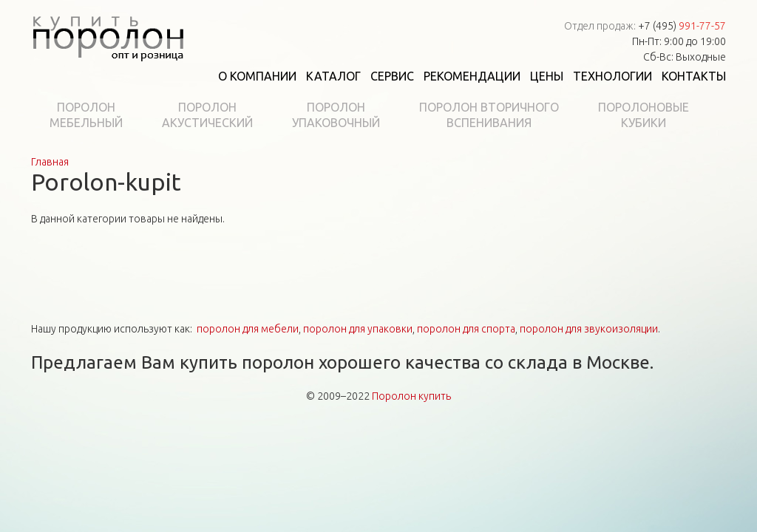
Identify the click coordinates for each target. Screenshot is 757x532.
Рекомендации (472, 76)
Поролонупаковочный (336, 115)
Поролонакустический (207, 115)
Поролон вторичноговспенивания (489, 115)
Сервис (392, 76)
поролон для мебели (248, 329)
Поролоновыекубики (644, 115)
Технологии (612, 76)
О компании (257, 76)
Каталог (333, 76)
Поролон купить (411, 396)
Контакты (694, 76)
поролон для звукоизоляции (589, 329)
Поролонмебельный (86, 115)
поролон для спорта (466, 329)
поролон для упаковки (358, 329)
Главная (50, 162)
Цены (547, 76)
